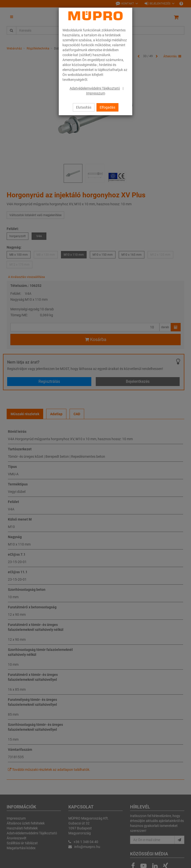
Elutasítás (84, 107)
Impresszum (96, 93)
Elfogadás (107, 107)
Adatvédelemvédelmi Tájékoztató (95, 88)
